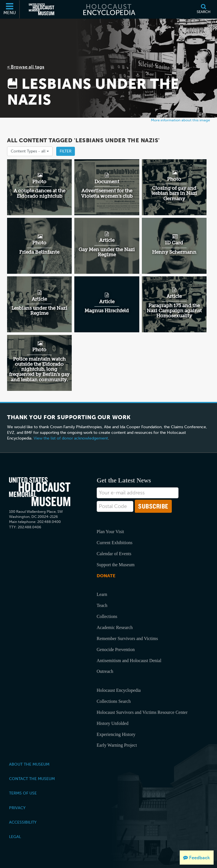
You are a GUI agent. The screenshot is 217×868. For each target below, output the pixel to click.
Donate (106, 576)
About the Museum (29, 764)
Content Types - (30, 151)
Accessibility (23, 822)
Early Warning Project (117, 745)
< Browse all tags (26, 67)
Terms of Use (23, 793)
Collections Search (114, 701)
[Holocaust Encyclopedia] (109, 9)
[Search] (203, 9)
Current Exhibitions (115, 543)
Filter (66, 151)
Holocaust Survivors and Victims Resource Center (142, 712)
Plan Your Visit (110, 532)
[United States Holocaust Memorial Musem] (40, 492)
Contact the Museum (32, 779)
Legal (15, 837)
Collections (107, 616)
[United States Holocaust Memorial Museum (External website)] (42, 9)
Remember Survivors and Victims (127, 638)
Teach (102, 605)
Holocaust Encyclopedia (119, 690)
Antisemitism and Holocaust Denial (129, 661)
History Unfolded (112, 723)
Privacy (17, 808)
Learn (102, 594)
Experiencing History (116, 734)
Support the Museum (116, 565)
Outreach (105, 671)
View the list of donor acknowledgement (71, 438)
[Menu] (10, 9)
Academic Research (115, 627)
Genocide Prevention (116, 650)
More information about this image (180, 120)
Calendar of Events (114, 554)
